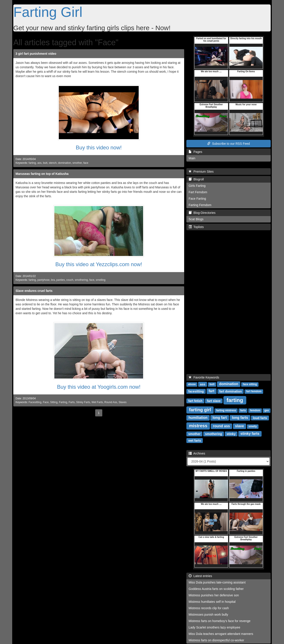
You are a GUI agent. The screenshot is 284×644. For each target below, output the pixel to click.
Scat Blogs (196, 219)
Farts (72, 402)
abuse (192, 384)
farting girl (200, 410)
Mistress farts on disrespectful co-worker (216, 640)
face (86, 163)
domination (65, 163)
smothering (81, 280)
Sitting (54, 402)
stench (53, 163)
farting (32, 163)
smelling (101, 280)
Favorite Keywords (204, 377)
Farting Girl (48, 12)
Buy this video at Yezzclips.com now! (99, 264)
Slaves (122, 402)
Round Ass (111, 402)
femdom (255, 410)
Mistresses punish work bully (208, 615)
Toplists (196, 227)
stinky (231, 434)
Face (46, 402)
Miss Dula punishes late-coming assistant (217, 582)
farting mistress (226, 410)
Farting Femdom (200, 205)
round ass (221, 426)
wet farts (195, 440)
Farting (63, 402)
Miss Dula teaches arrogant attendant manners (221, 634)
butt (45, 163)
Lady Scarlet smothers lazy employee (214, 627)
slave (239, 426)
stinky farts (250, 434)
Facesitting (35, 402)
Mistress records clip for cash (209, 608)
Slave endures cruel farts (34, 291)
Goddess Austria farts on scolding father (216, 589)
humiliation (198, 418)
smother (77, 163)
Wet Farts (97, 402)
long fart (220, 418)
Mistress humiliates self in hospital (212, 602)
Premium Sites (201, 172)
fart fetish (195, 401)
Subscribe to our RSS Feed (229, 144)
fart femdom (254, 391)
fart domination (231, 391)
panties (61, 280)
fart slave (214, 401)
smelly (253, 426)
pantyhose (44, 280)
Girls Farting (197, 186)
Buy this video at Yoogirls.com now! (99, 387)
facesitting (196, 391)
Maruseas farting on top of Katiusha (42, 174)
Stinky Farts (83, 402)
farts (243, 410)
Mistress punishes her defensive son (214, 595)
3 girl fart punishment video (36, 54)
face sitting (250, 384)
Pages (195, 152)
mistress (198, 426)
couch (70, 280)
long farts (240, 418)
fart (211, 391)
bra (53, 280)
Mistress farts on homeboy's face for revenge (220, 621)
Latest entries (200, 576)
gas (267, 410)
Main (192, 158)
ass (40, 163)
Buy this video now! (99, 147)
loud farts (260, 418)
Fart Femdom (198, 192)
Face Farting (197, 199)
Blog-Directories (202, 213)
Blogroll (196, 179)
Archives (197, 453)
